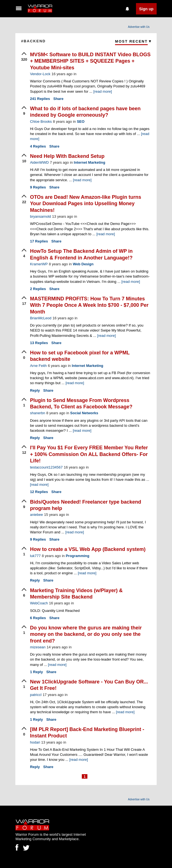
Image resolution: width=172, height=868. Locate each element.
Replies (40, 99)
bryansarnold (40, 216)
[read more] (102, 91)
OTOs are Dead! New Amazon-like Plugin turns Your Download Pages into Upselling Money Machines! (85, 204)
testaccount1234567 (46, 467)
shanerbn (37, 413)
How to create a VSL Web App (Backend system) (88, 549)
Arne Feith (38, 366)
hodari (35, 742)
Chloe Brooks (41, 122)
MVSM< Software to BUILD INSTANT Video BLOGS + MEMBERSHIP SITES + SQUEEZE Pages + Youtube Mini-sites (90, 61)
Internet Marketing (89, 162)
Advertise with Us (139, 27)
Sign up (146, 9)
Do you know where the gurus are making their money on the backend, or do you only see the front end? (86, 634)
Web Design (83, 264)
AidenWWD (39, 162)
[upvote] (24, 57)
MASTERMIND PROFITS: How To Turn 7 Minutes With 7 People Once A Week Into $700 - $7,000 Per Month (89, 305)
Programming (77, 556)
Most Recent (131, 41)
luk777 (35, 556)
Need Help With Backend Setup (67, 156)
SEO (81, 122)
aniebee (36, 515)
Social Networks (84, 413)
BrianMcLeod (41, 318)
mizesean (38, 647)
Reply (35, 390)
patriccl (36, 695)
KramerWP (39, 264)
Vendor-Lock (40, 74)
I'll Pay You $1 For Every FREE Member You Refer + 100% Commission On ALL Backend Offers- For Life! (89, 454)
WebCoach (39, 603)
